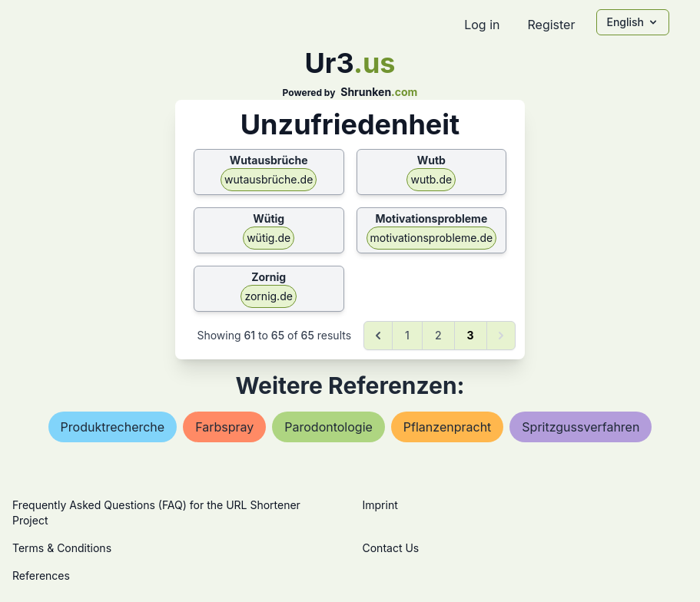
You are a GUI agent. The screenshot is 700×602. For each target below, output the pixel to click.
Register (551, 25)
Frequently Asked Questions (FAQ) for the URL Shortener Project (156, 513)
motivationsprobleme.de (432, 238)
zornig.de (268, 296)
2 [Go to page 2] (438, 335)
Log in (482, 25)
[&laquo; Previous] (378, 336)
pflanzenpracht (447, 427)
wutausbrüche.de (269, 179)
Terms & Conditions (62, 548)
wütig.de (269, 238)
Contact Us (391, 548)
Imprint (380, 505)
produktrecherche (113, 427)
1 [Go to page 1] (407, 335)
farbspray (224, 427)
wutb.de (431, 179)
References (41, 576)
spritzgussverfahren (581, 427)
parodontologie (328, 427)
